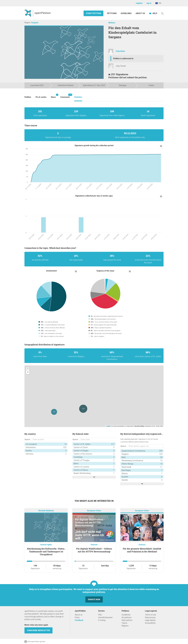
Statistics (78, 97)
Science (142, 545)
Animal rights (46, 545)
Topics (124, 623)
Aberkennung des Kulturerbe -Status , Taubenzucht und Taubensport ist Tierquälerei (46, 552)
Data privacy (150, 617)
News (53, 96)
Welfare (112, 23)
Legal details (150, 620)
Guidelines (126, 13)
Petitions (112, 13)
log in (149, 3)
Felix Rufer (120, 51)
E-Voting (102, 620)
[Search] (162, 13)
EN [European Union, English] (158, 3)
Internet (94, 545)
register (139, 3)
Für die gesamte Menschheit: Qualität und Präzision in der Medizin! (142, 550)
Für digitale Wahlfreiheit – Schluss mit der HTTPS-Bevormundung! (94, 550)
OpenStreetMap (139, 426)
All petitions (127, 617)
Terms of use (150, 615)
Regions (125, 626)
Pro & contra (41, 97)
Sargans (35, 23)
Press (77, 617)
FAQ (100, 615)
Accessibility (150, 623)
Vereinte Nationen (46, 511)
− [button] (28, 372)
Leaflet (108, 426)
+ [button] (28, 369)
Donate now (94, 599)
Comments (65, 96)
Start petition (93, 13)
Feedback (79, 620)
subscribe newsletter (38, 630)
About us (140, 13)
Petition (28, 97)
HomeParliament (105, 617)
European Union (94, 511)
